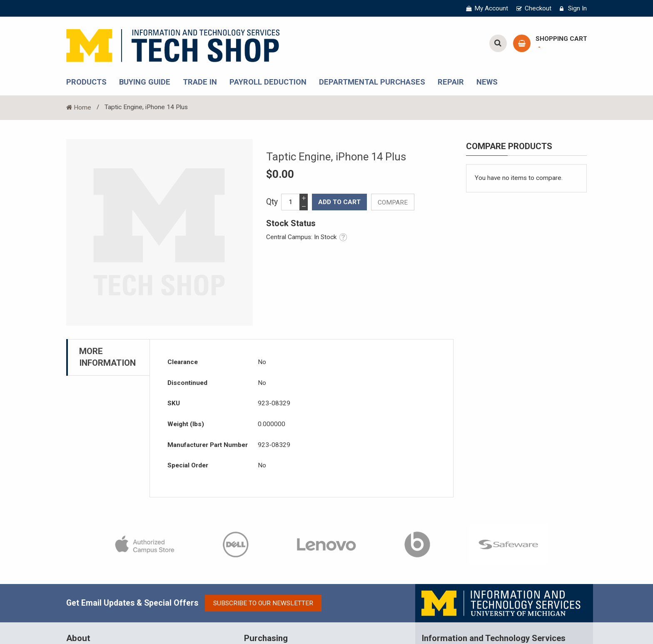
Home (82, 106)
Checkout (539, 8)
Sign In (578, 8)
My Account (493, 8)
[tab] (108, 354)
